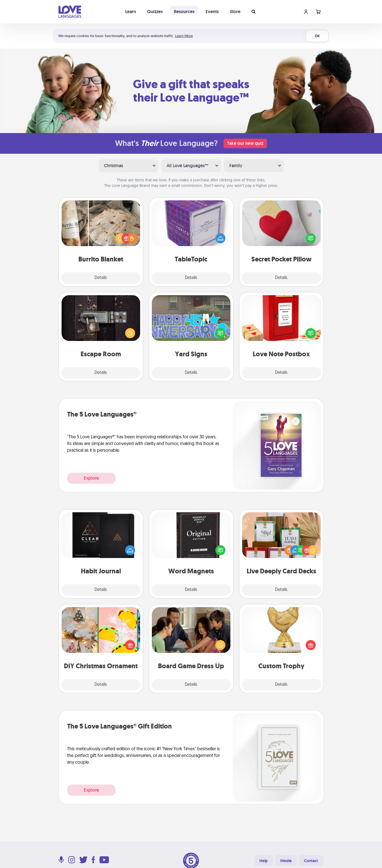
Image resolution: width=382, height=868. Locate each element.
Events (212, 12)
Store (235, 12)
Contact (311, 861)
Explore (91, 478)
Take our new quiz (245, 143)
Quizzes (155, 12)
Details (101, 278)
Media (286, 861)
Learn (131, 12)
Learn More (184, 36)
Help (264, 861)
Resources (184, 12)
